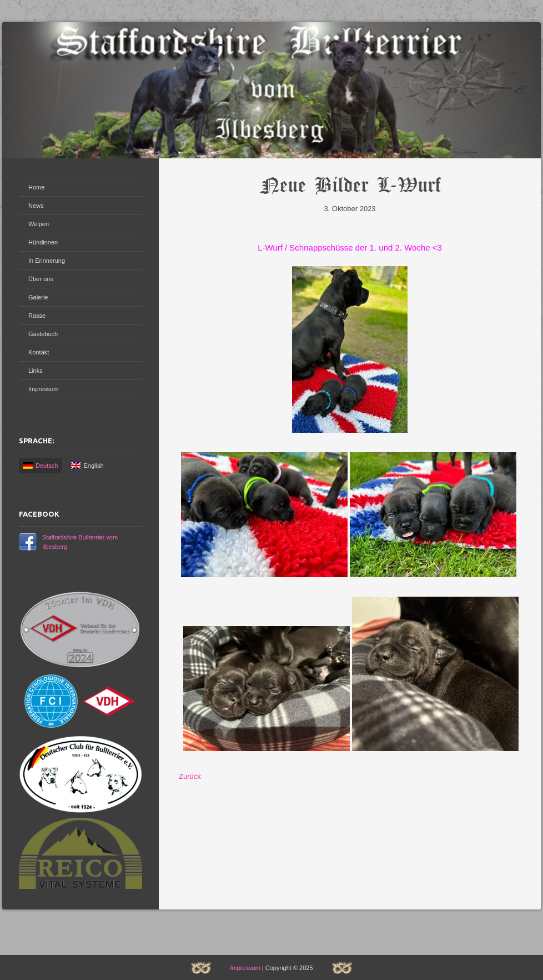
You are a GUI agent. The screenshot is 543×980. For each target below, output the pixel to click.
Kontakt (39, 352)
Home (36, 187)
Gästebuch (43, 334)
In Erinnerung (47, 261)
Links (36, 371)
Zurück (190, 776)
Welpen (39, 224)
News (36, 206)
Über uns (41, 279)
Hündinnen (43, 242)
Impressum (43, 389)
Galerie (38, 297)
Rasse (37, 316)
